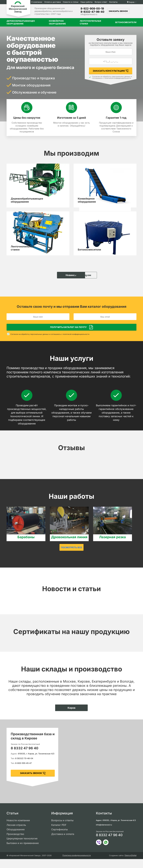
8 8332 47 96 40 (25, 757)
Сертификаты (60, 838)
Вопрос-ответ (102, 2)
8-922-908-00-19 (92, 9)
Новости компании (18, 829)
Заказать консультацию (109, 71)
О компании (38, 2)
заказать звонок (31, 782)
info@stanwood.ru (89, 14)
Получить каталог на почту (68, 336)
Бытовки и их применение (23, 852)
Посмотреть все (71, 556)
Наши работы (88, 2)
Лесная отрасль (16, 834)
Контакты (115, 2)
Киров (132, 2)
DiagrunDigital (131, 864)
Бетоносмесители (126, 22)
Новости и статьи (72, 2)
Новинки (57, 283)
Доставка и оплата (63, 843)
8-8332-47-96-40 (92, 12)
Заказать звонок (118, 11)
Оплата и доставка (54, 2)
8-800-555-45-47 (23, 772)
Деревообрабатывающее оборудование (21, 22)
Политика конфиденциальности (77, 864)
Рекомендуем (86, 283)
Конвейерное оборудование (57, 22)
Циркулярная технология (22, 847)
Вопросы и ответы (63, 829)
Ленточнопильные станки (90, 22)
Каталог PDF (59, 834)
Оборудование (16, 838)
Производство (15, 843)
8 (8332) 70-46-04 (24, 767)
